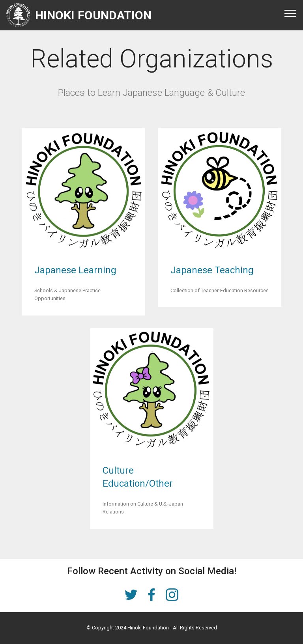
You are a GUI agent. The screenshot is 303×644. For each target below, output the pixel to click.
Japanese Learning (75, 270)
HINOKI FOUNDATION (93, 15)
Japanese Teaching (212, 270)
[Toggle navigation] (291, 13)
